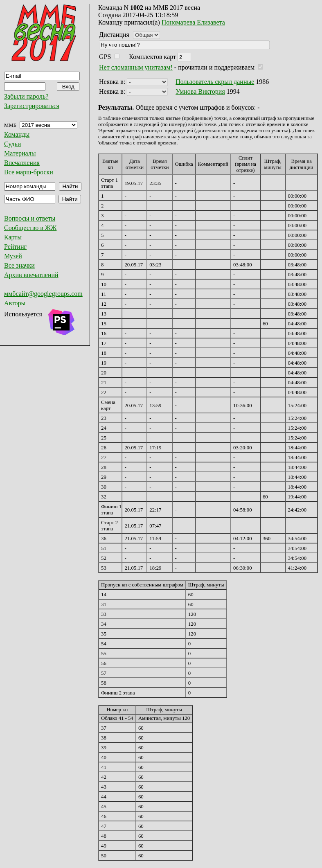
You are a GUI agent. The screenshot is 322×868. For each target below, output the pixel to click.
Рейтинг (15, 247)
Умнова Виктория (200, 91)
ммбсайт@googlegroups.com (43, 294)
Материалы (20, 153)
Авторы (15, 303)
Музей (13, 256)
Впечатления (22, 163)
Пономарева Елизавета (193, 22)
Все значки (19, 265)
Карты (13, 237)
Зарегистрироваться (32, 106)
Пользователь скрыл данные (215, 82)
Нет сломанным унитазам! (136, 67)
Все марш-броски (29, 172)
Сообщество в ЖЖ (30, 228)
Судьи (12, 144)
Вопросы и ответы (30, 218)
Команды (17, 134)
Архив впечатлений (31, 275)
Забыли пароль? (26, 96)
